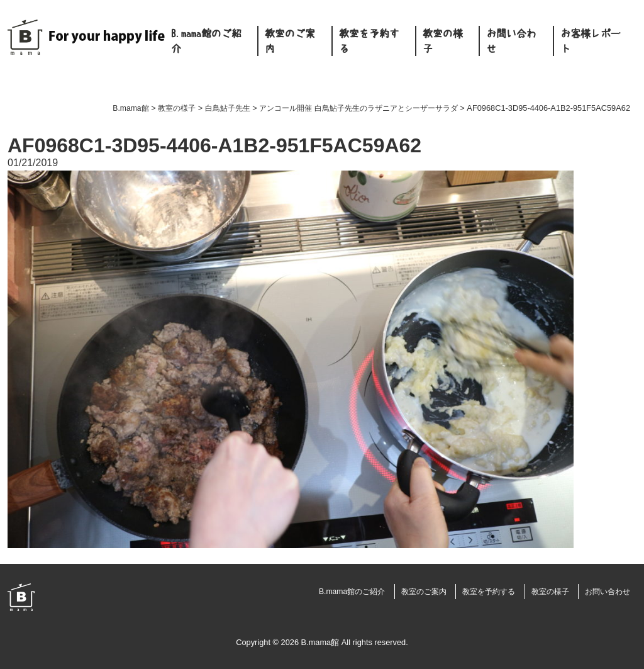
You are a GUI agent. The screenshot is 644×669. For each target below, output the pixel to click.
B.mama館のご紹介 (206, 41)
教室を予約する (369, 41)
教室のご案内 (290, 41)
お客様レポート (591, 41)
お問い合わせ (511, 41)
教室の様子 (443, 41)
